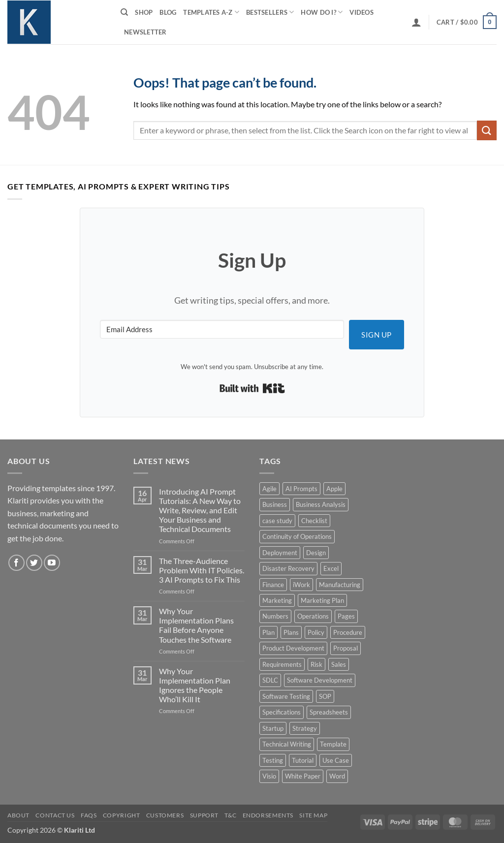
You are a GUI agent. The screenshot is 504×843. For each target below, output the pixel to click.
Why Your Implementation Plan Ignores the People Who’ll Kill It (195, 685)
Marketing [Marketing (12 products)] (277, 600)
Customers (165, 815)
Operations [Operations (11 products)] (313, 616)
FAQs (89, 815)
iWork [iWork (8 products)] (301, 585)
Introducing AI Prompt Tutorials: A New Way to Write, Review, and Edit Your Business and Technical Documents (200, 510)
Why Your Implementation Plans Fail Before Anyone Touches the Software (196, 625)
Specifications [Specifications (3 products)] (282, 712)
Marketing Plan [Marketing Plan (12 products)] (322, 600)
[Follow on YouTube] (52, 563)
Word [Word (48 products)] (337, 776)
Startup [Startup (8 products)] (273, 728)
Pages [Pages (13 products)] (346, 616)
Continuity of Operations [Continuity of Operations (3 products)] (297, 536)
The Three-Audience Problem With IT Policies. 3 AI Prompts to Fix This (202, 570)
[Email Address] (222, 329)
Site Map (313, 815)
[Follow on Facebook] (16, 563)
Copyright (122, 815)
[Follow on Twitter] (34, 563)
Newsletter (145, 32)
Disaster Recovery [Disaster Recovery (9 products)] (288, 568)
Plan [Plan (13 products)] (268, 632)
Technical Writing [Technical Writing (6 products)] (287, 744)
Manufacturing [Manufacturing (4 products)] (340, 585)
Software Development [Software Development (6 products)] (320, 680)
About (18, 815)
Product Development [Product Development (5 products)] (293, 648)
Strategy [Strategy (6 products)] (305, 728)
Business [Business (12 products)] (275, 504)
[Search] (124, 12)
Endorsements (268, 815)
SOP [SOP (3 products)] (325, 696)
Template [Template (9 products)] (333, 744)
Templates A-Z (211, 12)
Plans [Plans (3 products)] (291, 632)
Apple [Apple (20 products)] (334, 489)
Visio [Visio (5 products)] (269, 776)
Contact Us (55, 815)
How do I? (322, 12)
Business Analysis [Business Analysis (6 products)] (321, 504)
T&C (230, 815)
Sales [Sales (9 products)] (339, 664)
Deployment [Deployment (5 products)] (280, 553)
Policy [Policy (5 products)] (316, 632)
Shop (144, 12)
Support (204, 815)
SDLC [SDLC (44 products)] (270, 680)
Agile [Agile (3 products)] (269, 489)
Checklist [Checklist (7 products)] (314, 521)
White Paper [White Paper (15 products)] (303, 776)
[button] (416, 22)
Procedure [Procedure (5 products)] (348, 632)
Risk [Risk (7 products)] (316, 664)
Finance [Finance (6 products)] (273, 585)
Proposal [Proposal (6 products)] (346, 648)
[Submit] (487, 130)
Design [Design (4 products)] (316, 553)
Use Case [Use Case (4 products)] (336, 760)
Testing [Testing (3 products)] (273, 760)
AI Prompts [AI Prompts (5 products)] (301, 489)
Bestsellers (270, 12)
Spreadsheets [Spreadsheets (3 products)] (329, 712)
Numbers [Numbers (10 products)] (275, 616)
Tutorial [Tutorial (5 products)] (303, 760)
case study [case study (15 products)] (277, 521)
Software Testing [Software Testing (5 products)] (286, 696)
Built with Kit (252, 388)
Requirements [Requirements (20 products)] (282, 664)
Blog (168, 12)
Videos (362, 12)
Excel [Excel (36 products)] (331, 568)
